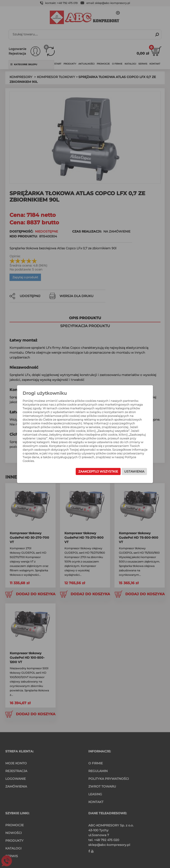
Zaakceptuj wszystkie (98, 471)
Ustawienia (134, 471)
